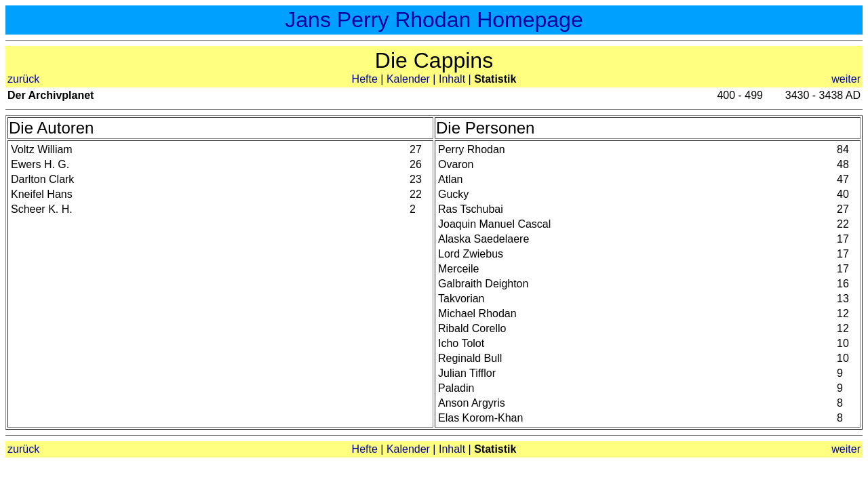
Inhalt (452, 79)
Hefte (365, 79)
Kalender (408, 79)
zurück (23, 79)
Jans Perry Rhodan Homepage (434, 20)
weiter (846, 79)
